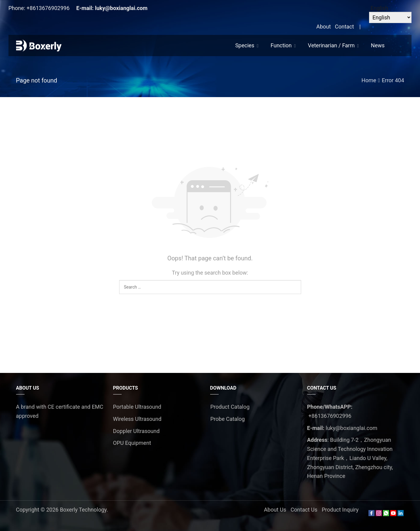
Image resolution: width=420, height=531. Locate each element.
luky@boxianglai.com (121, 8)
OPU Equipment (132, 443)
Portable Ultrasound (137, 407)
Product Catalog (230, 407)
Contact (344, 27)
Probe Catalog (228, 419)
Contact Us (304, 510)
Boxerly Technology (83, 510)
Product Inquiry (340, 510)
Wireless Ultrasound (137, 419)
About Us (275, 510)
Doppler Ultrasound (136, 431)
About (324, 27)
